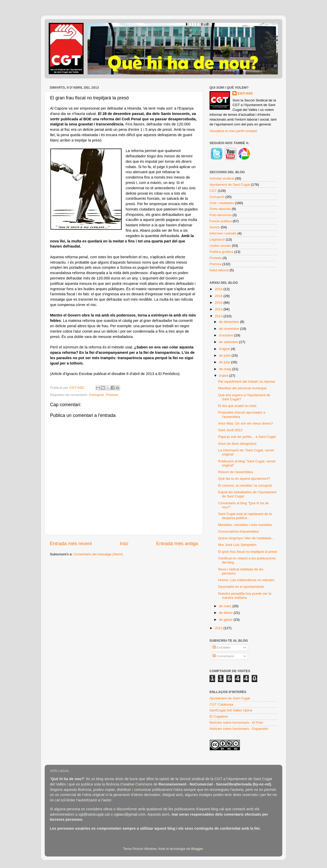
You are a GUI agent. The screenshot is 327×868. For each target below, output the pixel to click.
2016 (219, 296)
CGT (213, 191)
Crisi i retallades (222, 203)
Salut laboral (219, 270)
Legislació (217, 239)
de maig (226, 369)
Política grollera (221, 252)
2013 (219, 316)
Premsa (112, 395)
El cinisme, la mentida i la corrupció (245, 485)
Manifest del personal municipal (242, 388)
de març (226, 606)
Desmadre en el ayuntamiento (241, 587)
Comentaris (223, 656)
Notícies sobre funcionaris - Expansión (239, 729)
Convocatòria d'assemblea (238, 531)
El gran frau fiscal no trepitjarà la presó (248, 552)
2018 (219, 289)
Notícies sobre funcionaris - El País (236, 723)
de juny (225, 362)
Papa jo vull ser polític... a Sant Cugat (247, 437)
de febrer (226, 613)
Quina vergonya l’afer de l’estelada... (246, 538)
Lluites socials (220, 246)
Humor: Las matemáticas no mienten (246, 580)
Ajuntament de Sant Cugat (230, 185)
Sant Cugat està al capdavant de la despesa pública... (245, 516)
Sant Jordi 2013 (230, 430)
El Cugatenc (219, 716)
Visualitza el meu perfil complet (233, 131)
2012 (219, 628)
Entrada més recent (71, 543)
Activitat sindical (222, 178)
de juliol (225, 355)
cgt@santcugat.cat (94, 814)
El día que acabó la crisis (237, 406)
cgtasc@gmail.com (130, 814)
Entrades (221, 647)
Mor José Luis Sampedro (237, 545)
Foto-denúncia (220, 215)
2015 (219, 303)
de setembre (229, 342)
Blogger (197, 849)
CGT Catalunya (221, 704)
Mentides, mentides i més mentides (245, 525)
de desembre (230, 322)
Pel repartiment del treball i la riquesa (247, 382)
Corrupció (96, 395)
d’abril (224, 376)
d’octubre (226, 335)
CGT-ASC (245, 93)
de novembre (230, 329)
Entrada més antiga (177, 543)
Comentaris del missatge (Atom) (98, 554)
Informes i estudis (223, 233)
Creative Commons (136, 784)
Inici (124, 543)
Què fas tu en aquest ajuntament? (244, 479)
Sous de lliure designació (237, 444)
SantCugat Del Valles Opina (231, 710)
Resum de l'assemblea (236, 472)
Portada (215, 258)
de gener (226, 620)
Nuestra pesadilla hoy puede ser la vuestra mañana (245, 596)
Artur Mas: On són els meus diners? (246, 423)
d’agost (225, 349)
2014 (219, 309)
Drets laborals (220, 209)
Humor (215, 227)
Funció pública (221, 221)
